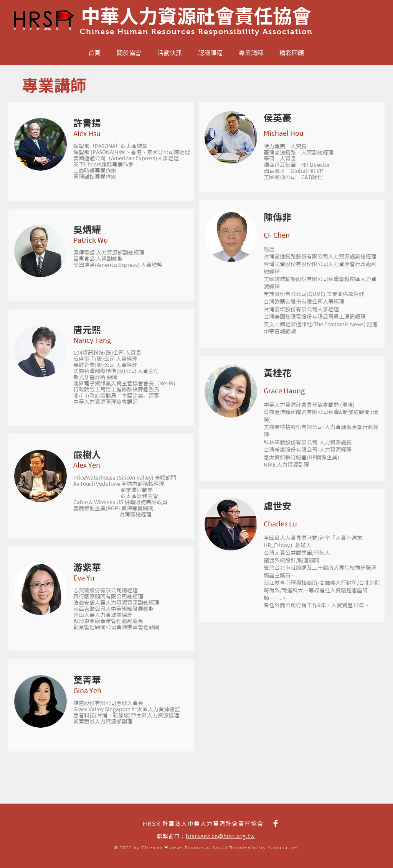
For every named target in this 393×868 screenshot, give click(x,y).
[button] (40, 144)
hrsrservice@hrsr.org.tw (220, 836)
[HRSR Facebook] (276, 824)
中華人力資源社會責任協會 (196, 16)
